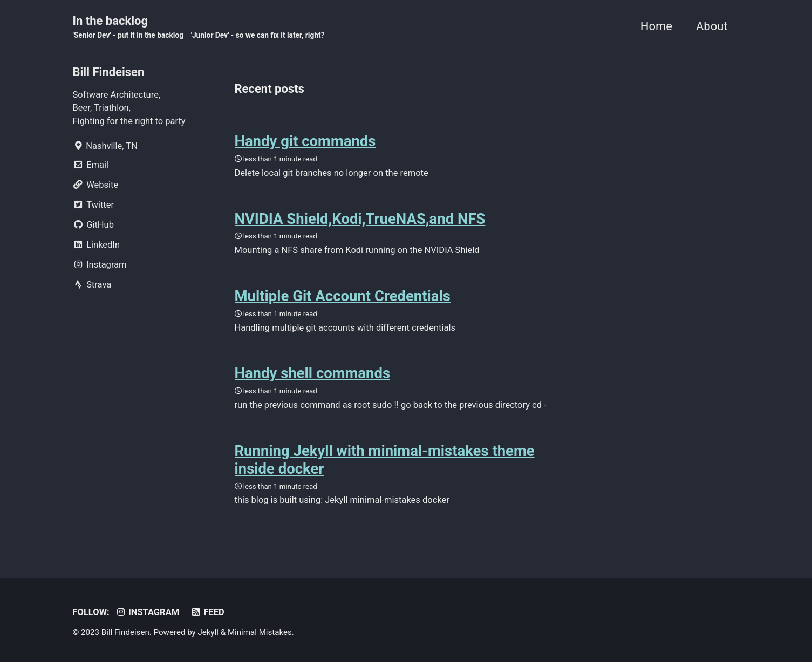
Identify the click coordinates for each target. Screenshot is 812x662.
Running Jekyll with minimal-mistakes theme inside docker (385, 460)
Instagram (147, 612)
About (712, 26)
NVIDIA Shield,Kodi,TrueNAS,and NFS (360, 219)
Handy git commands (305, 141)
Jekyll (208, 632)
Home (656, 26)
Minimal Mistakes (260, 632)
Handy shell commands (313, 373)
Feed (207, 612)
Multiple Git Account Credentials (343, 296)
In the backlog (199, 28)
